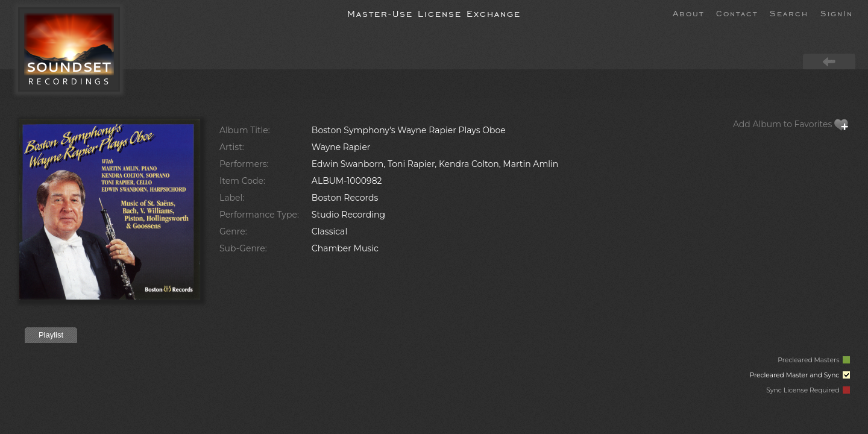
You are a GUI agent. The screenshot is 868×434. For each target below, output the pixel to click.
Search (789, 13)
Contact (737, 13)
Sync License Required (808, 390)
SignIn (837, 13)
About (688, 13)
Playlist (51, 335)
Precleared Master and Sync (800, 375)
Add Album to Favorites (791, 124)
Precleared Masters (814, 360)
